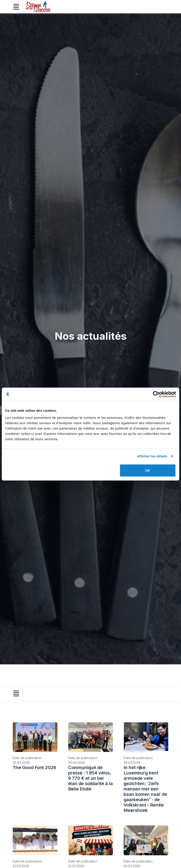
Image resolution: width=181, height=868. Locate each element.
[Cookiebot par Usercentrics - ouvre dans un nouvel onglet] (156, 394)
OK (148, 470)
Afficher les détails (152, 456)
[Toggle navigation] (16, 7)
